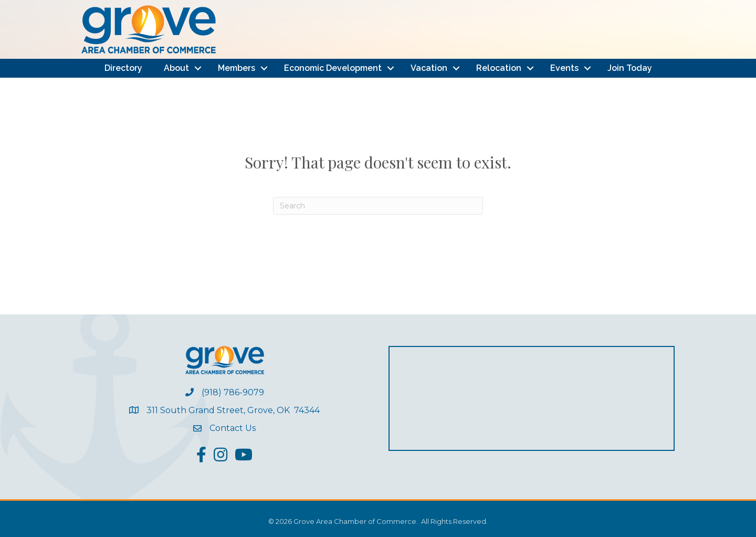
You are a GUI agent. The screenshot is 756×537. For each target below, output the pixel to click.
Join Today (630, 68)
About (176, 68)
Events (564, 68)
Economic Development (333, 68)
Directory (123, 68)
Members (237, 68)
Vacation (429, 68)
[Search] (378, 206)
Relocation (499, 68)
